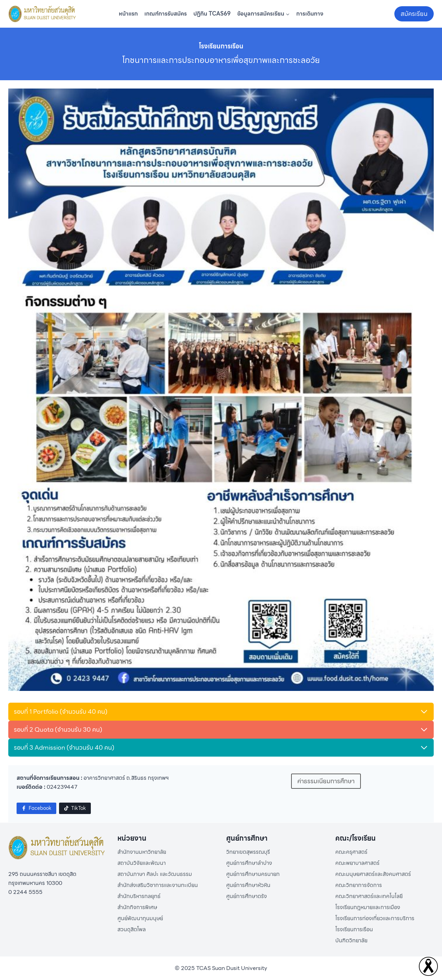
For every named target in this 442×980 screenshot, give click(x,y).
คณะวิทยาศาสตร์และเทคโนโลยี (369, 896)
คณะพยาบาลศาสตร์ (357, 863)
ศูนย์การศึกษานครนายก (253, 874)
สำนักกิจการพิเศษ (137, 907)
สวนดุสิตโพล (132, 929)
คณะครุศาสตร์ (351, 852)
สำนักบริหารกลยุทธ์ (139, 896)
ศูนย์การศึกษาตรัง (247, 896)
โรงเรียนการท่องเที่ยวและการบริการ (375, 918)
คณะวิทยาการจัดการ (359, 885)
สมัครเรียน (414, 14)
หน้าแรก (128, 14)
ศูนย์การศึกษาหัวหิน (248, 885)
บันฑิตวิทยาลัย (351, 940)
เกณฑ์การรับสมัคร (166, 14)
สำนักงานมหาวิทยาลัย (142, 852)
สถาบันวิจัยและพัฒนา (142, 863)
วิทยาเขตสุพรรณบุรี (248, 852)
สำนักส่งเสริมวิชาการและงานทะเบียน (158, 885)
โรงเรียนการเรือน (354, 929)
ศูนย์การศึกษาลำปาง (249, 863)
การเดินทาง (310, 14)
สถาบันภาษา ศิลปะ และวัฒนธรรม (155, 874)
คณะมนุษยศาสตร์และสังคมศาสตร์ (373, 874)
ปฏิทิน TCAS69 (212, 14)
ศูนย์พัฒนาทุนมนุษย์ (140, 918)
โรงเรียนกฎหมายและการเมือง (368, 907)
